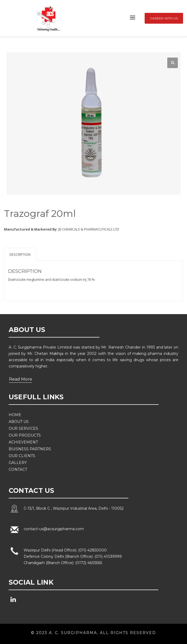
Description (20, 254)
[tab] (20, 254)
